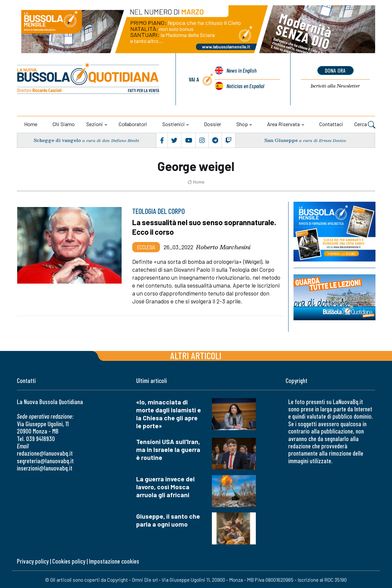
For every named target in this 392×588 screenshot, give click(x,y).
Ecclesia (146, 246)
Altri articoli (196, 355)
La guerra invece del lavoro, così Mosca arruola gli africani (165, 486)
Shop (242, 124)
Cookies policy (69, 561)
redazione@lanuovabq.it (45, 453)
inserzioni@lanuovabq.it (45, 468)
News (241, 71)
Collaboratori (133, 124)
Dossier (213, 124)
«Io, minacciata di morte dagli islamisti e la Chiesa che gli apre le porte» (169, 413)
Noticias (245, 86)
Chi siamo (64, 124)
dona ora (335, 70)
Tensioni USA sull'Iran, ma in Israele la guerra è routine (168, 449)
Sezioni (95, 124)
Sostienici (174, 124)
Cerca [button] (365, 125)
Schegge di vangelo (58, 140)
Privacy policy (33, 561)
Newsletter (335, 86)
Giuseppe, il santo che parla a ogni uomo (168, 519)
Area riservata (283, 124)
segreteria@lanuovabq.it (45, 460)
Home (31, 124)
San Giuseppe (281, 140)
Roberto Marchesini (223, 246)
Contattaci (331, 124)
